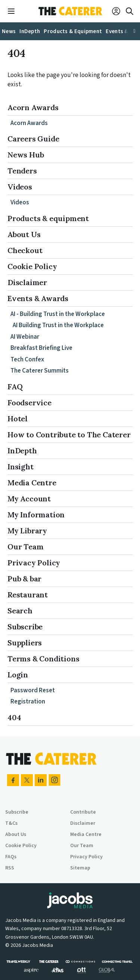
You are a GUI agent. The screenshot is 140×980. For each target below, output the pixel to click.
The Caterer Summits (40, 371)
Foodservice (29, 403)
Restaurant (28, 595)
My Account (29, 499)
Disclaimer (27, 282)
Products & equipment (48, 218)
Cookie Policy (32, 266)
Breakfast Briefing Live (41, 348)
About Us (24, 234)
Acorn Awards (33, 107)
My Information (36, 515)
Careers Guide (33, 139)
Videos (20, 187)
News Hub (26, 155)
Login (18, 675)
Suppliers (25, 643)
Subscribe (25, 627)
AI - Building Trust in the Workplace (58, 314)
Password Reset (33, 690)
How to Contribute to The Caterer (69, 435)
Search (20, 611)
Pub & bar (24, 579)
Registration (28, 702)
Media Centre (32, 483)
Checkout (25, 250)
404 (14, 717)
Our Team (25, 547)
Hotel (18, 419)
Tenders (22, 171)
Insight (21, 467)
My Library (27, 531)
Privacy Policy (34, 563)
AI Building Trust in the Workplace (58, 325)
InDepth (22, 451)
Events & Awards (38, 298)
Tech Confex (27, 360)
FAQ (15, 387)
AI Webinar (25, 337)
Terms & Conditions (43, 659)
